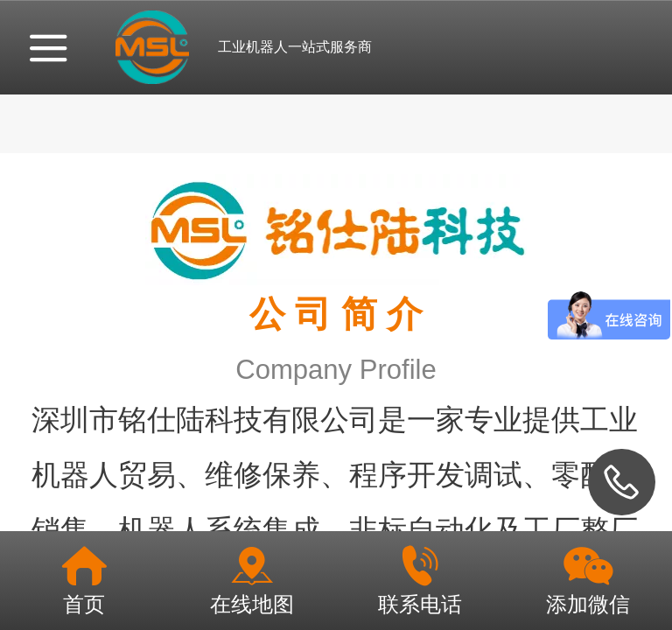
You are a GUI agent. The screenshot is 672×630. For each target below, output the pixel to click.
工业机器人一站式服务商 (295, 47)
